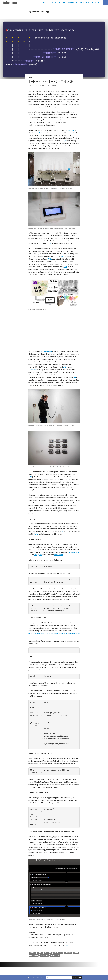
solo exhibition (46, 351)
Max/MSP (68, 953)
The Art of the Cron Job (51, 81)
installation (58, 953)
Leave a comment (50, 86)
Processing (34, 955)
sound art (44, 955)
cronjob (48, 953)
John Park (71, 130)
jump (50, 243)
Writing (85, 3)
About (45, 3)
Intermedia (69, 3)
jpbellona (10, 3)
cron (40, 953)
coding (33, 953)
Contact (97, 3)
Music (55, 3)
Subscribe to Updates (36, 978)
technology (55, 955)
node (76, 953)
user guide (38, 555)
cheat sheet (58, 555)
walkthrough (74, 552)
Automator (33, 369)
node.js (63, 141)
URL (41, 133)
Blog (30, 78)
